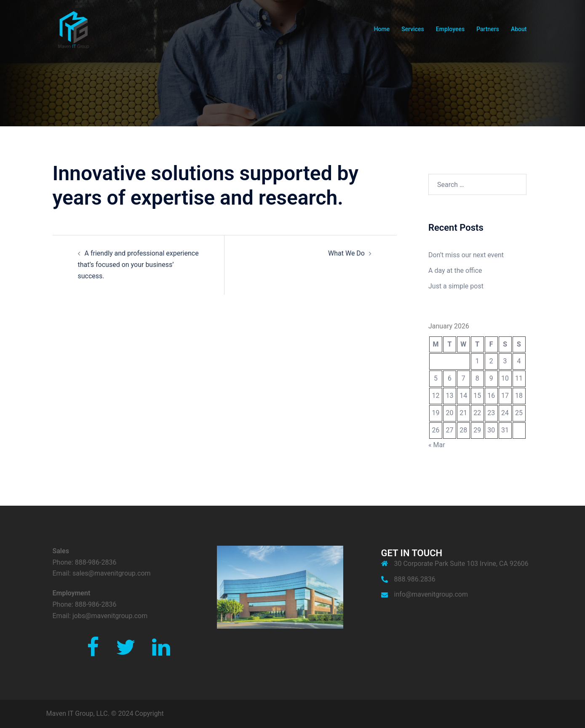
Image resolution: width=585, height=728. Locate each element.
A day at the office (455, 271)
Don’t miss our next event (466, 255)
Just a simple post (456, 286)
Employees (450, 29)
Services (413, 29)
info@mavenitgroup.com (431, 594)
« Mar (437, 445)
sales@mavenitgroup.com (112, 573)
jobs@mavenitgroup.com (110, 616)
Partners (488, 29)
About (519, 29)
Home (382, 29)
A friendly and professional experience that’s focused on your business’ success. (138, 265)
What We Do (346, 253)
